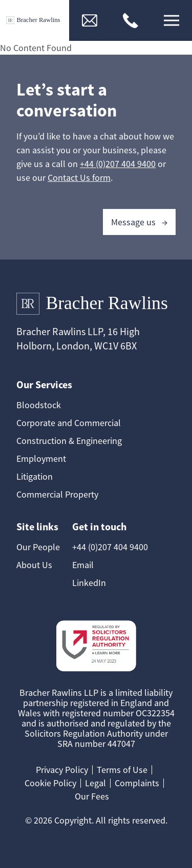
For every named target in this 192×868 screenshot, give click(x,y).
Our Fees (92, 796)
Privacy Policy (62, 770)
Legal (95, 783)
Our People (38, 547)
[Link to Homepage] (35, 21)
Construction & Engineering (69, 441)
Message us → (139, 222)
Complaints (137, 783)
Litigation (35, 476)
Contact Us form (79, 178)
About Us (34, 565)
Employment (41, 459)
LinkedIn (89, 583)
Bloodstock (39, 405)
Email (83, 565)
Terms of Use (122, 770)
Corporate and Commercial (69, 423)
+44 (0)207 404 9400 (118, 164)
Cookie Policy (50, 783)
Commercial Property (57, 494)
